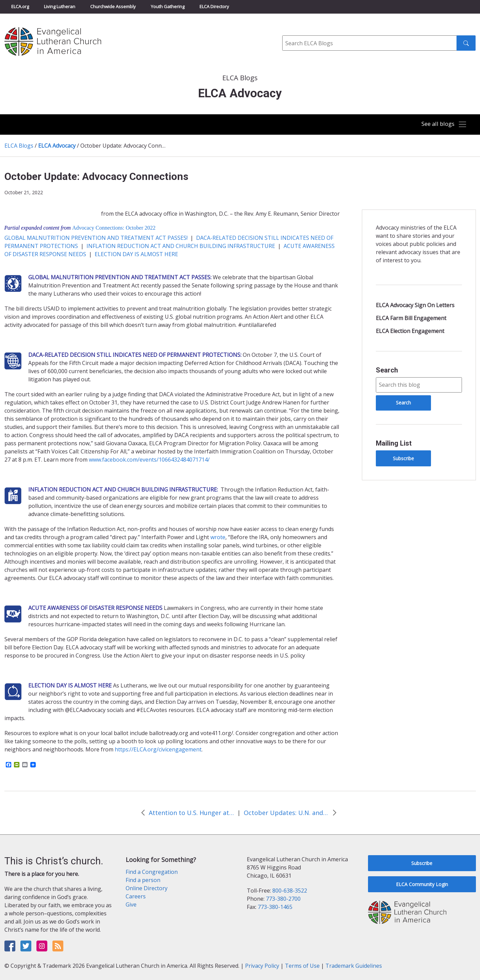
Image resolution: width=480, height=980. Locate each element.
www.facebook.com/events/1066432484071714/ (149, 460)
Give (131, 904)
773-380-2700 (283, 899)
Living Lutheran (60, 6)
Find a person (143, 880)
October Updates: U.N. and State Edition (286, 813)
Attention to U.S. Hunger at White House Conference (191, 813)
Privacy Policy (262, 966)
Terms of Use (302, 966)
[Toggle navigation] (442, 124)
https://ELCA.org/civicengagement (158, 749)
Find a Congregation (152, 872)
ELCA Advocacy (57, 146)
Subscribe (403, 458)
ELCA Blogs (19, 146)
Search (387, 370)
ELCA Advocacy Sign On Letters (415, 305)
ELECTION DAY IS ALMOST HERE (136, 254)
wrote (218, 537)
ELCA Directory (214, 6)
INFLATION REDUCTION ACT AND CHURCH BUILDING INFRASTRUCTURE (181, 246)
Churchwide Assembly (113, 6)
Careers (136, 896)
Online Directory (147, 888)
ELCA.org (20, 6)
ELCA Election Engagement (410, 331)
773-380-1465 (275, 907)
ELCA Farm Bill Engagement (411, 318)
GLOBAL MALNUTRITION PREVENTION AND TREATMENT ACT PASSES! (96, 238)
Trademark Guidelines (354, 966)
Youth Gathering (168, 6)
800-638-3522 (290, 891)
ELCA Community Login (422, 884)
